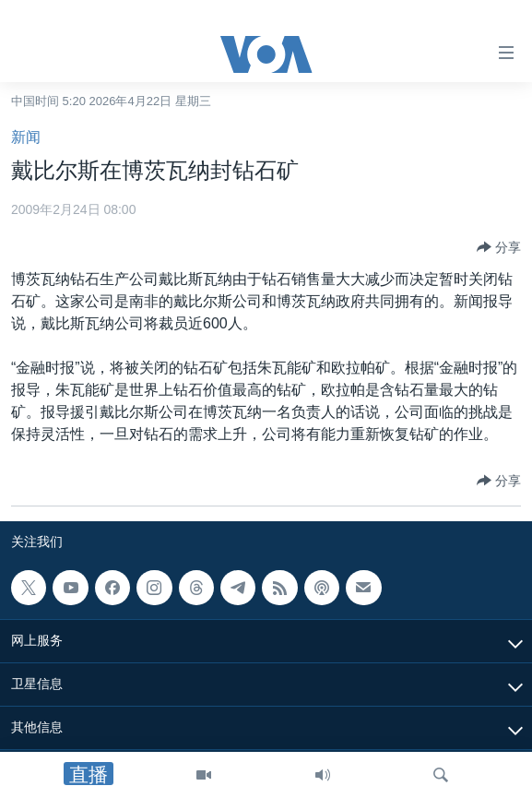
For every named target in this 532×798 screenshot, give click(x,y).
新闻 (26, 137)
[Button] (499, 247)
